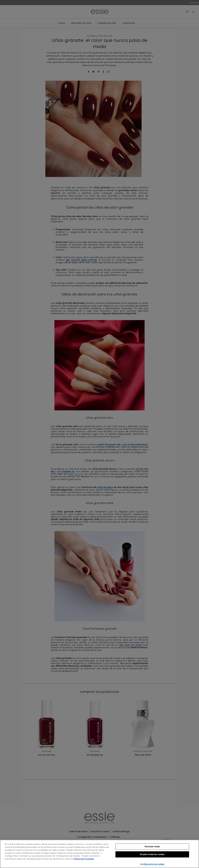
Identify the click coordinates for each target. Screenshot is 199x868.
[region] (99, 854)
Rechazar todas (152, 847)
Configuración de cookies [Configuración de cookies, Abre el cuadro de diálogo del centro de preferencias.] (152, 864)
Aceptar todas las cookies (152, 854)
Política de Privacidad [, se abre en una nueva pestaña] (83, 859)
